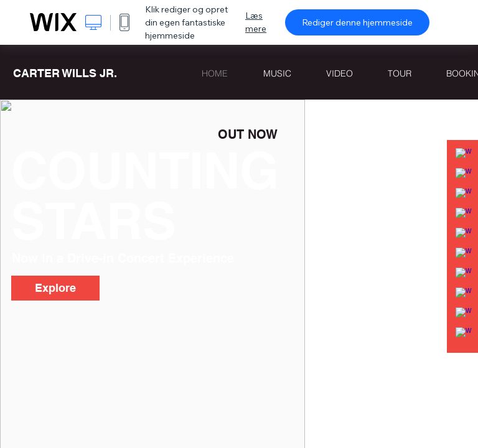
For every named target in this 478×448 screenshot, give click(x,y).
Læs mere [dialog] (256, 22)
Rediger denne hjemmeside (357, 22)
